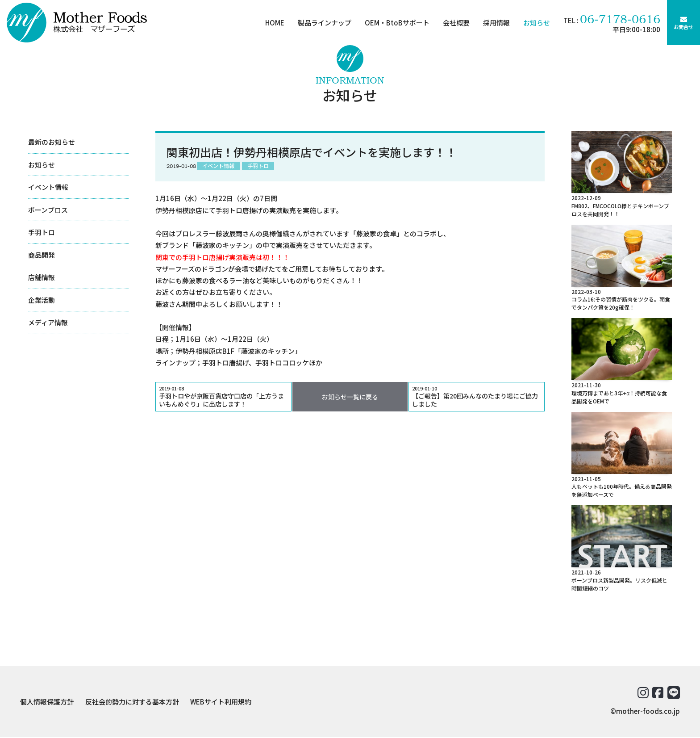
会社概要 (454, 23)
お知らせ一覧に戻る (350, 397)
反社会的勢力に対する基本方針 (132, 702)
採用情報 (495, 23)
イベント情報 (48, 187)
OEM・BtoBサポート (395, 23)
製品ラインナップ (323, 23)
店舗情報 (42, 277)
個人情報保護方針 (47, 702)
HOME (273, 23)
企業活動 (42, 300)
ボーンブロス (48, 210)
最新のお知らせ (52, 142)
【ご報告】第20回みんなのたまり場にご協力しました (477, 397)
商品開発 (42, 255)
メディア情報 (48, 322)
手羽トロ (42, 232)
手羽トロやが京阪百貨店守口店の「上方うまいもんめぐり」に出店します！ (223, 397)
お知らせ (535, 23)
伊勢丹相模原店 (199, 351)
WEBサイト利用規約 (221, 702)
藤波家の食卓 (376, 233)
